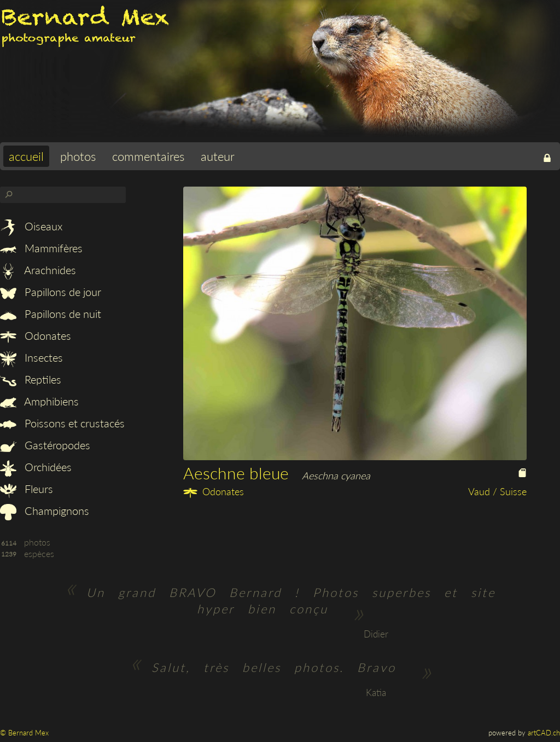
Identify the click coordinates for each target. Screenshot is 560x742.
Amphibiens (39, 401)
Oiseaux (31, 226)
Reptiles (31, 379)
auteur (218, 156)
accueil (26, 156)
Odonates (36, 335)
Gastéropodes (45, 445)
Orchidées (36, 467)
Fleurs (27, 489)
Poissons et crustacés (62, 423)
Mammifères (41, 248)
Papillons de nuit (51, 314)
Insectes (31, 357)
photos (78, 156)
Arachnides (38, 270)
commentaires (148, 156)
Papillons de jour (51, 292)
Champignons (45, 511)
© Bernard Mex (24, 733)
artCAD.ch (544, 733)
